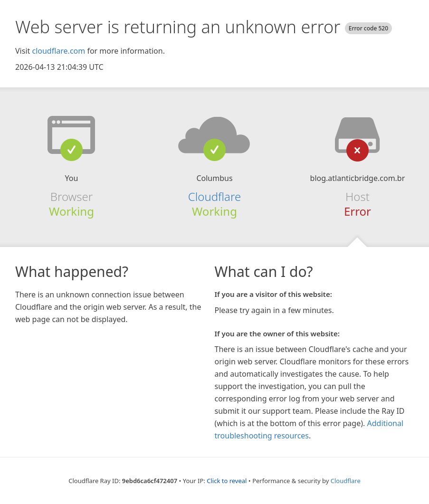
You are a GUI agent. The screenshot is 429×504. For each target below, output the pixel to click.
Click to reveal (227, 481)
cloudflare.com (58, 51)
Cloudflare (214, 196)
